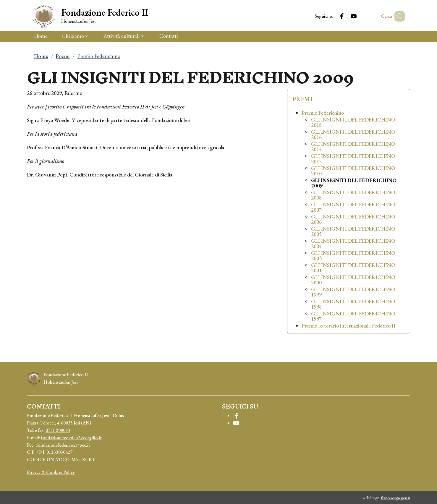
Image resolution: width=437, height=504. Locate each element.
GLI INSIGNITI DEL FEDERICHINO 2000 (353, 280)
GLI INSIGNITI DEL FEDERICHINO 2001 (353, 268)
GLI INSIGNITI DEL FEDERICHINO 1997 (353, 316)
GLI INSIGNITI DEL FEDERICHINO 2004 (353, 244)
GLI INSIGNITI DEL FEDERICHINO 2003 (353, 256)
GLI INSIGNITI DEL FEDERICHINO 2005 (353, 231)
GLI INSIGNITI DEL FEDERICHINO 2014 (353, 147)
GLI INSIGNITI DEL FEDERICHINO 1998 (353, 304)
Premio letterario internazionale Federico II (348, 326)
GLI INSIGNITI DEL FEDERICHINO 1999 (353, 292)
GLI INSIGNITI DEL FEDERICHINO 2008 (353, 195)
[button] (398, 16)
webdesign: (386, 498)
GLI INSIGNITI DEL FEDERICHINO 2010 (353, 171)
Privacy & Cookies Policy (51, 472)
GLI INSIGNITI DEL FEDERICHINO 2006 (353, 219)
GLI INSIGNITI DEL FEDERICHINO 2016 (353, 134)
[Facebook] (333, 16)
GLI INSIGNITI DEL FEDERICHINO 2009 (354, 183)
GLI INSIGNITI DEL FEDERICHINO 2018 (353, 122)
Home (41, 56)
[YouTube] (345, 16)
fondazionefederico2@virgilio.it (71, 438)
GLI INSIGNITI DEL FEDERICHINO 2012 (353, 159)
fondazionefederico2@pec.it (63, 445)
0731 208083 (58, 430)
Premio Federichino (323, 113)
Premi (63, 56)
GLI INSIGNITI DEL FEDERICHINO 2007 (353, 207)
